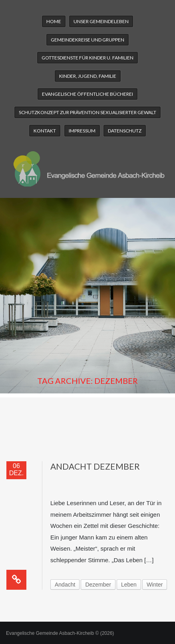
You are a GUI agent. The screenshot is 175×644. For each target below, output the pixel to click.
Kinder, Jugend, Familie (88, 76)
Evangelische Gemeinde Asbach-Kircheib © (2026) (60, 633)
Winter (155, 585)
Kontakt (45, 131)
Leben (129, 585)
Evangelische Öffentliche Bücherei (87, 94)
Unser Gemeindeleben (101, 21)
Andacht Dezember (95, 466)
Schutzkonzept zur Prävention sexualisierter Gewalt (87, 112)
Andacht (65, 585)
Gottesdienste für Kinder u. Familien (87, 58)
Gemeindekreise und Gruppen (87, 40)
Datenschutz (125, 131)
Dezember (98, 585)
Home (54, 21)
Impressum (82, 131)
